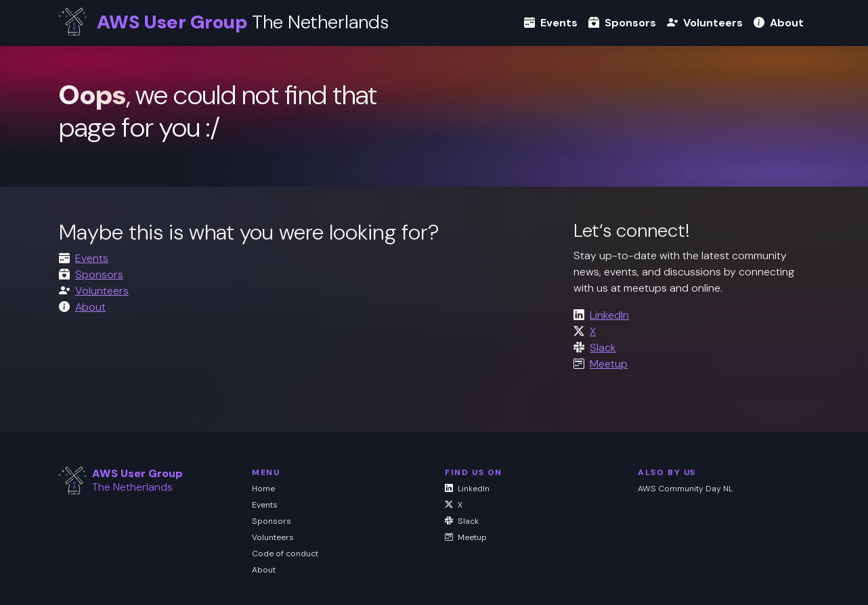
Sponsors (622, 23)
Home (263, 489)
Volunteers (705, 23)
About (779, 23)
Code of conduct (285, 554)
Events (551, 23)
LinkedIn (609, 315)
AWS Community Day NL (685, 489)
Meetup (609, 364)
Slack (603, 348)
